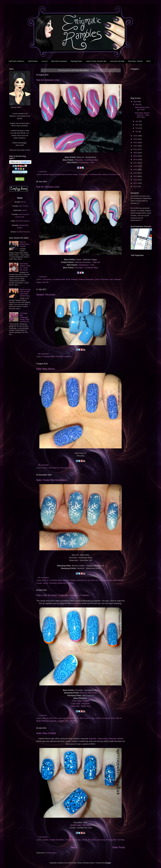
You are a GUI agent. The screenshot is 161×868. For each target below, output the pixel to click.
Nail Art (23, 202)
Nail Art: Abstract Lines (48, 80)
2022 (136, 146)
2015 (136, 170)
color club (62, 718)
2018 (136, 159)
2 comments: (43, 837)
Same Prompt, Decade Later (96, 61)
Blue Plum (53, 718)
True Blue (121, 840)
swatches (68, 356)
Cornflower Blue (95, 174)
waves (71, 468)
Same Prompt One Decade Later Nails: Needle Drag (25, 293)
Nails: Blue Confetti (46, 733)
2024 (136, 139)
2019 (136, 156)
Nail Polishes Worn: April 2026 (143, 108)
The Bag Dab (111, 840)
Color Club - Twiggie (80, 701)
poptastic (53, 721)
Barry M (53, 174)
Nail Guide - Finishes (135, 61)
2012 (136, 180)
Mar (137, 125)
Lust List (45, 61)
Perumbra (112, 174)
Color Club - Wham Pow (80, 706)
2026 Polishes (33, 61)
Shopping (27, 232)
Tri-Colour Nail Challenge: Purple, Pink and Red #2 (24, 317)
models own (76, 840)
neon (93, 718)
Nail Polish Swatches (23, 221)
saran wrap (101, 840)
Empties (19, 232)
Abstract (46, 174)
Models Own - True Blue (80, 825)
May (137, 104)
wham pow (74, 721)
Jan (137, 131)
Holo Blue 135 (93, 580)
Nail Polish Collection (17, 61)
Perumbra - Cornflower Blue (86, 160)
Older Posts (118, 847)
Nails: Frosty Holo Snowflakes (52, 480)
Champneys (84, 174)
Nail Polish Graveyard (59, 61)
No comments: (44, 354)
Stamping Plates (76, 61)
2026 (136, 102)
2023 (136, 143)
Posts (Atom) (52, 853)
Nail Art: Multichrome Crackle (24, 244)
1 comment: (43, 172)
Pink (119, 174)
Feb (137, 128)
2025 (136, 136)
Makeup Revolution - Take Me (87, 262)
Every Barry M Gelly (117, 61)
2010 (136, 187)
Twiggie (61, 721)
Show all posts (97, 70)
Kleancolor (103, 580)
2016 (136, 166)
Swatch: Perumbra (46, 295)
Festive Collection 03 (78, 580)
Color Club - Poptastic (80, 704)
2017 (136, 163)
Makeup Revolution (86, 279)
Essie (68, 279)
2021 (136, 149)
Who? (149, 61)
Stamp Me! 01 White (66, 583)
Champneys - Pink (86, 163)
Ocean (99, 718)
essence (66, 580)
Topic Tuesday (23, 206)
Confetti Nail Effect (57, 840)
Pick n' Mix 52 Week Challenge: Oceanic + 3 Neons (63, 595)
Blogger (108, 863)
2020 (136, 153)
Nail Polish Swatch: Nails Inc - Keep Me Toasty (25, 267)
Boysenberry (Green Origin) (67, 174)
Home (74, 847)
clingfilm (45, 840)
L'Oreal (68, 840)
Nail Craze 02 (54, 468)
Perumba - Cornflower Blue (86, 268)
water (67, 721)
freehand (75, 279)
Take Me (45, 282)
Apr (137, 121)
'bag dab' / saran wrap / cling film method (106, 739)
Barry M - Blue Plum (89, 693)
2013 (136, 176)
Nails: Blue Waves (46, 369)
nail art (105, 174)
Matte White (113, 580)
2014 (136, 173)
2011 (136, 183)
